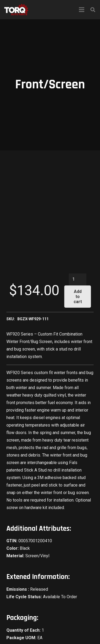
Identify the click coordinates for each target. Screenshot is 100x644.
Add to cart (78, 297)
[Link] (16, 10)
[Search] (93, 10)
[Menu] (82, 10)
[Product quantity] (78, 279)
